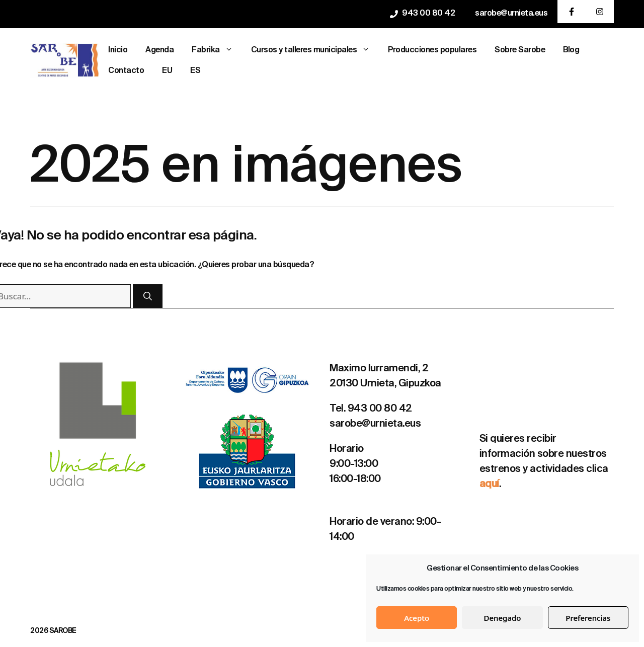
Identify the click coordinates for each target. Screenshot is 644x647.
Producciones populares (432, 50)
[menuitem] (167, 71)
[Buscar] (148, 296)
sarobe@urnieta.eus (511, 14)
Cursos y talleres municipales (315, 51)
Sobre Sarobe (520, 50)
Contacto (126, 71)
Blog (571, 50)
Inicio (118, 50)
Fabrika (217, 51)
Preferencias (588, 618)
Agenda (159, 50)
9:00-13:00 (354, 464)
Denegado (503, 618)
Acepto (417, 618)
